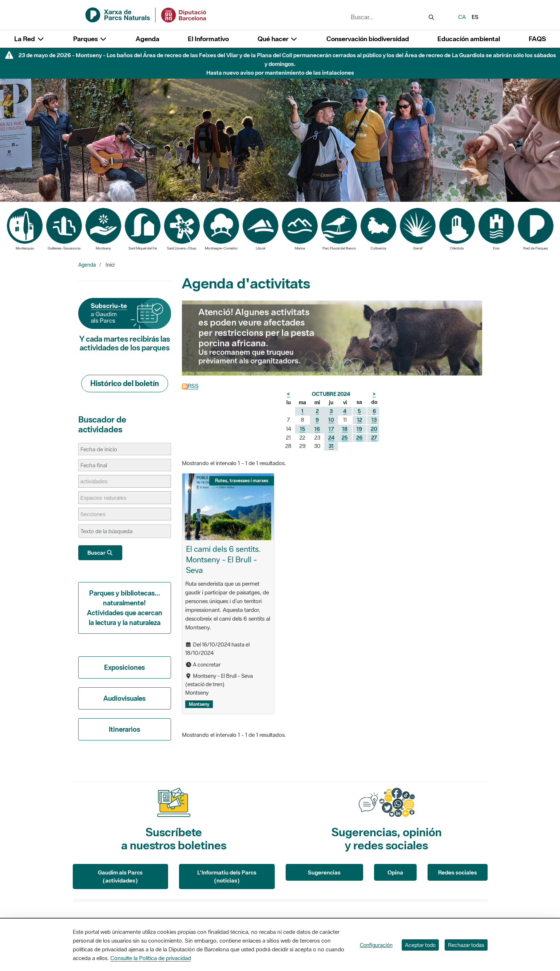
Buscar (100, 553)
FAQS (537, 39)
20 (374, 429)
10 (331, 420)
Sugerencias (324, 872)
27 (374, 438)
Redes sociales (458, 872)
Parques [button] (90, 39)
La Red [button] (29, 39)
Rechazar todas (466, 945)
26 (359, 438)
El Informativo (208, 39)
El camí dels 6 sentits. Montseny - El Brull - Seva (223, 559)
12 (360, 420)
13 (374, 420)
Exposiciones (124, 667)
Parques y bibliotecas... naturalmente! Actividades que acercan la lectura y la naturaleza (125, 608)
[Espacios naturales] (107, 498)
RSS (190, 386)
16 (317, 429)
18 (345, 429)
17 (331, 429)
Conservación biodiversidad (368, 39)
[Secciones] (97, 514)
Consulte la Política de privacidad (151, 958)
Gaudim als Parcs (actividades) (120, 876)
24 (331, 438)
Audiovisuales (124, 698)
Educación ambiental (469, 39)
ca (462, 17)
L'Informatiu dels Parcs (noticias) (227, 876)
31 (331, 446)
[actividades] (98, 481)
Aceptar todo (420, 945)
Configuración (376, 945)
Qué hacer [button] (278, 39)
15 (303, 429)
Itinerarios (124, 729)
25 (345, 438)
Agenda (148, 39)
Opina (395, 872)
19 (359, 429)
